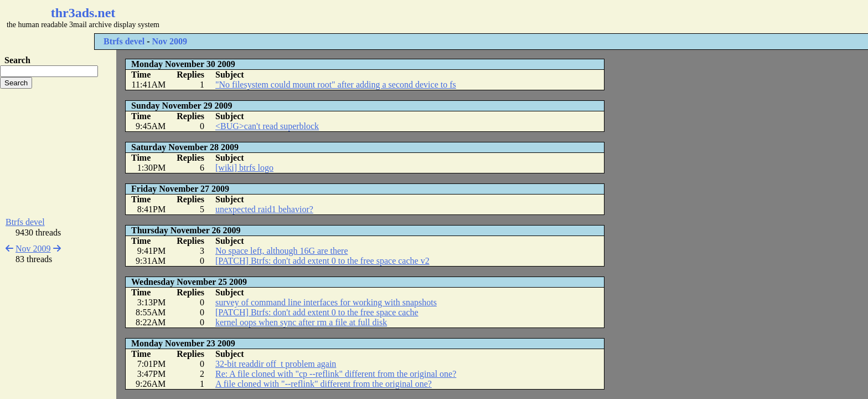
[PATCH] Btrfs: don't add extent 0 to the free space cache (317, 312)
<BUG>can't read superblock (267, 126)
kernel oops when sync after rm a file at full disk (301, 322)
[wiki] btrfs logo (244, 168)
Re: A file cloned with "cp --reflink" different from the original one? (336, 374)
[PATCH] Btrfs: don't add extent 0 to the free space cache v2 (322, 261)
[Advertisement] (330, 17)
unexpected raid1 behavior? (264, 209)
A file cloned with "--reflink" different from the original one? (324, 384)
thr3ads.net (83, 13)
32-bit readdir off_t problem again (276, 364)
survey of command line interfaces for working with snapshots (326, 302)
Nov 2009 (170, 41)
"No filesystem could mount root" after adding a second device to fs (336, 85)
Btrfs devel (124, 41)
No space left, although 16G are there (281, 251)
